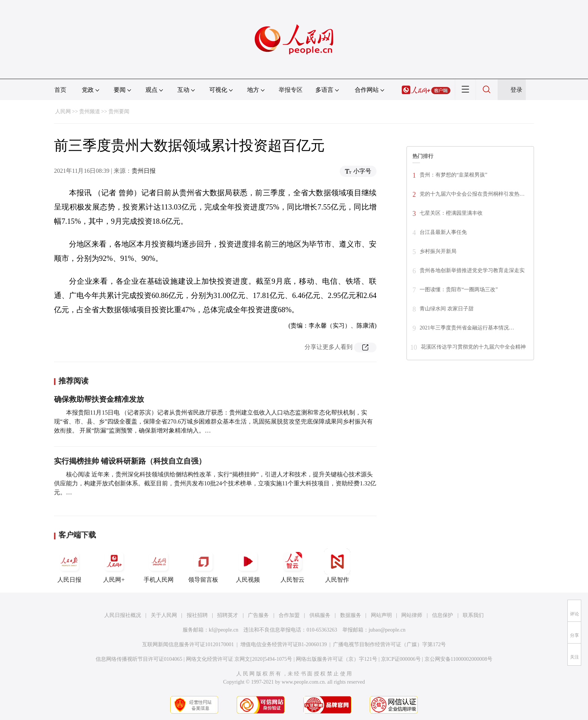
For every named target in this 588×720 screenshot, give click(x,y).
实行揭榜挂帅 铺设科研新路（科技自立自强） (130, 461)
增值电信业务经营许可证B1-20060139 (284, 644)
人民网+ (114, 566)
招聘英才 (228, 615)
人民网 (63, 112)
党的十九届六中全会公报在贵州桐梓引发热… (472, 194)
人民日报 (69, 566)
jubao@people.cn (387, 630)
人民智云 (292, 566)
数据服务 (351, 615)
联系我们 (473, 615)
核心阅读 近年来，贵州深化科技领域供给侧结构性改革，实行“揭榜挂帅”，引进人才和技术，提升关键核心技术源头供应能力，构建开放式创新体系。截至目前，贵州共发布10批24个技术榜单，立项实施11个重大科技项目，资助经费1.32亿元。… (215, 483)
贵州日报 (144, 171)
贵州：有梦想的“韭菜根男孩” (453, 175)
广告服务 (258, 615)
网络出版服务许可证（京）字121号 (337, 659)
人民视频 (248, 566)
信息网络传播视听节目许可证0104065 (139, 659)
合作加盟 (289, 615)
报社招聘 (197, 615)
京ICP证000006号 (401, 659)
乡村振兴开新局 (438, 251)
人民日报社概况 (123, 615)
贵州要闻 (119, 112)
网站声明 (381, 615)
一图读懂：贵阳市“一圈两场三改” (459, 290)
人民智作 (337, 566)
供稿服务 (320, 615)
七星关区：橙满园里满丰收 (451, 213)
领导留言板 (203, 566)
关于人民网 (164, 615)
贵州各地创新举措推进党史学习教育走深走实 (472, 270)
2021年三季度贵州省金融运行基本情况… (467, 328)
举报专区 (291, 90)
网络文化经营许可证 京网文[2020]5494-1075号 (239, 659)
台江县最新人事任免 (443, 232)
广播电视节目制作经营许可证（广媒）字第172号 (389, 644)
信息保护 (442, 615)
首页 (60, 90)
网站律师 (412, 615)
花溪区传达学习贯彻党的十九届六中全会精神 (473, 347)
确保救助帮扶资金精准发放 (99, 399)
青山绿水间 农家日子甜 (447, 309)
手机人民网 (159, 566)
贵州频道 (90, 112)
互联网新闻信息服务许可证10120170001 (188, 644)
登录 (516, 90)
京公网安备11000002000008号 (458, 659)
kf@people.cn (224, 630)
